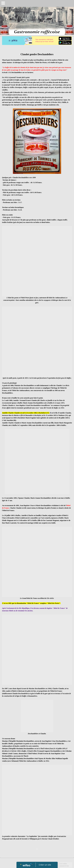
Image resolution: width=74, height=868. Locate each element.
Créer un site (45, 865)
